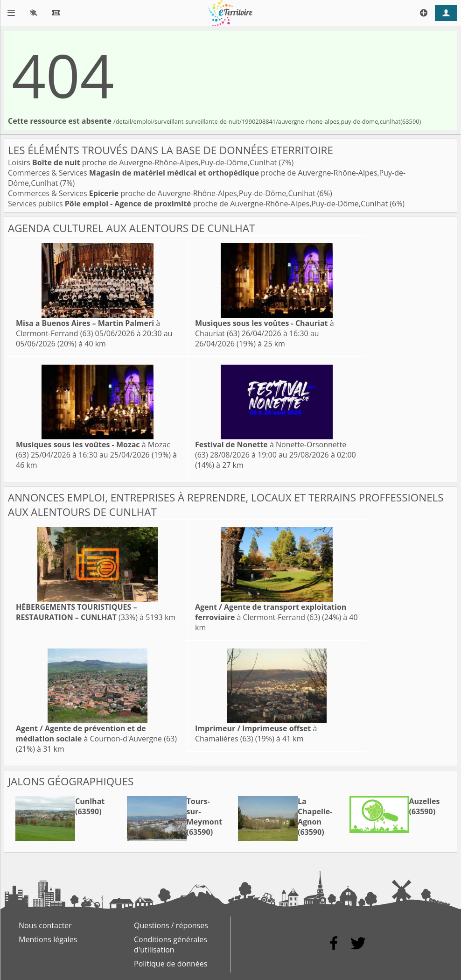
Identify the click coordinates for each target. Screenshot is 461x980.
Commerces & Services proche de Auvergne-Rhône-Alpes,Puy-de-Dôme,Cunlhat (163, 193)
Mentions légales (48, 939)
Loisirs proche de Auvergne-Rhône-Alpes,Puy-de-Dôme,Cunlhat (143, 162)
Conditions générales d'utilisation (171, 945)
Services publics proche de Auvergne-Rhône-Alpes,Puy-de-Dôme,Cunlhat (199, 204)
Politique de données (171, 964)
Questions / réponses (171, 925)
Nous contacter (45, 925)
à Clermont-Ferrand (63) (88, 328)
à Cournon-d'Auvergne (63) (96, 733)
